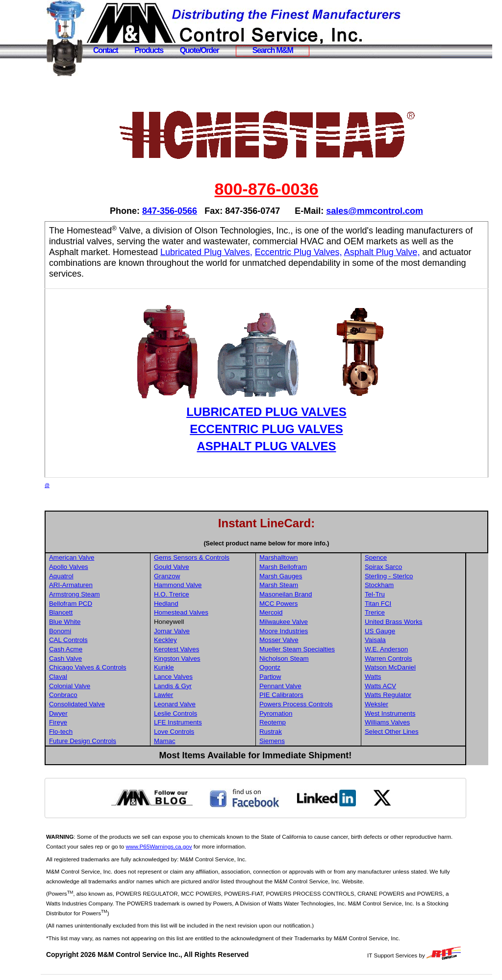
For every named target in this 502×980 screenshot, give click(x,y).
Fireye (93, 722)
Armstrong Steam (109, 594)
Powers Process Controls (325, 704)
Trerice (400, 612)
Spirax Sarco (409, 567)
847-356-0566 (187, 211)
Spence (401, 557)
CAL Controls (103, 640)
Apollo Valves (103, 567)
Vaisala (401, 640)
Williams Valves (413, 722)
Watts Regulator (414, 695)
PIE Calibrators (310, 695)
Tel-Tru (400, 594)
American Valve (106, 557)
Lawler (195, 695)
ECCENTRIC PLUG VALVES (284, 429)
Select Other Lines (417, 732)
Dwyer (93, 713)
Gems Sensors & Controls (224, 557)
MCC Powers (307, 604)
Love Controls (206, 732)
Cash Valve (100, 658)
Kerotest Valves (208, 649)
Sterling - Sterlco (414, 576)
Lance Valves (205, 677)
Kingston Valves (209, 658)
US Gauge (405, 631)
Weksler (402, 704)
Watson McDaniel (416, 667)
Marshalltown (307, 557)
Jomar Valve (204, 631)
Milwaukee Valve (312, 622)
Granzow (199, 576)
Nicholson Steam (313, 658)
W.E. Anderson (412, 649)
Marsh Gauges (309, 576)
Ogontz (298, 667)
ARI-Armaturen (106, 585)
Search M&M (273, 50)
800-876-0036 (284, 189)
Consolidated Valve (112, 704)
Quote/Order (200, 50)
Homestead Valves (213, 612)
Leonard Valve (207, 704)
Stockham (405, 585)
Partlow (299, 677)
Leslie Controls (207, 713)
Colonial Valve (104, 686)
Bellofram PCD (105, 604)
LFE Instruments (210, 722)
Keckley (197, 640)
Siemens (301, 741)
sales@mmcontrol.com (392, 211)
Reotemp (301, 722)
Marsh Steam (307, 585)
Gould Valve (203, 567)
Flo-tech (96, 732)
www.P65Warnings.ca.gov (210, 846)
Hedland (198, 604)
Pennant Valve (309, 686)
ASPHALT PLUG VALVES (284, 446)
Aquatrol (96, 576)
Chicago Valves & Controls (123, 667)
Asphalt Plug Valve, (122, 263)
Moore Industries (312, 631)
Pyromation (304, 713)
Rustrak (299, 732)
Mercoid (299, 612)
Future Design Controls (117, 741)
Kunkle (196, 667)
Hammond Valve (210, 585)
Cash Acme (100, 649)
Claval (93, 677)
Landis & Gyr (205, 686)
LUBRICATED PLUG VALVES (284, 412)
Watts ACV (406, 686)
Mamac (197, 741)
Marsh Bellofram (312, 567)
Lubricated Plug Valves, (330, 252)
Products (149, 50)
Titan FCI (403, 604)
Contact (105, 50)
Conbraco (98, 695)
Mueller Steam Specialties (326, 649)
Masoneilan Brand (314, 594)
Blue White (100, 622)
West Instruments (415, 713)
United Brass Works (419, 622)
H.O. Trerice (203, 594)
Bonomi (95, 631)
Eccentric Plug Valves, (423, 252)
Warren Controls (414, 658)
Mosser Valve (307, 640)
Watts (399, 677)
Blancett (96, 612)
